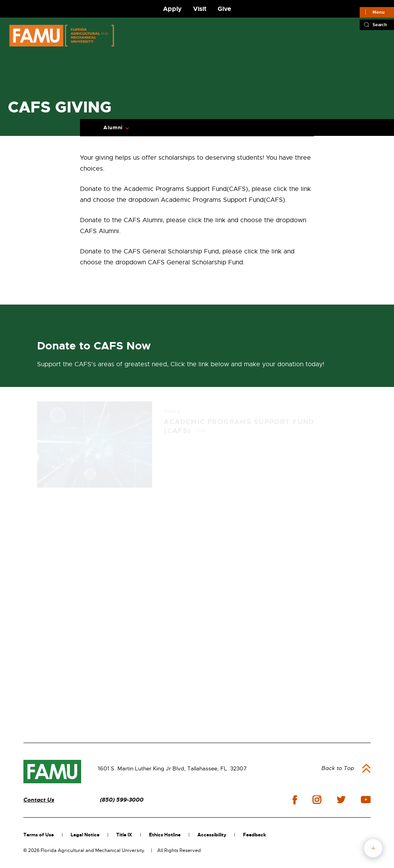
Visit (200, 9)
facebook (295, 800)
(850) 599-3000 (122, 800)
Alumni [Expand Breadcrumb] (113, 128)
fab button (373, 848)
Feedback (255, 835)
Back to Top (338, 768)
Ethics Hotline (165, 835)
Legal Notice (85, 835)
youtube (366, 800)
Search (380, 25)
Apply (172, 9)
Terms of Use (39, 835)
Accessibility (212, 835)
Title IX (124, 835)
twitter (341, 800)
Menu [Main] (379, 12)
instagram (317, 800)
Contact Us (39, 800)
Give (224, 9)
